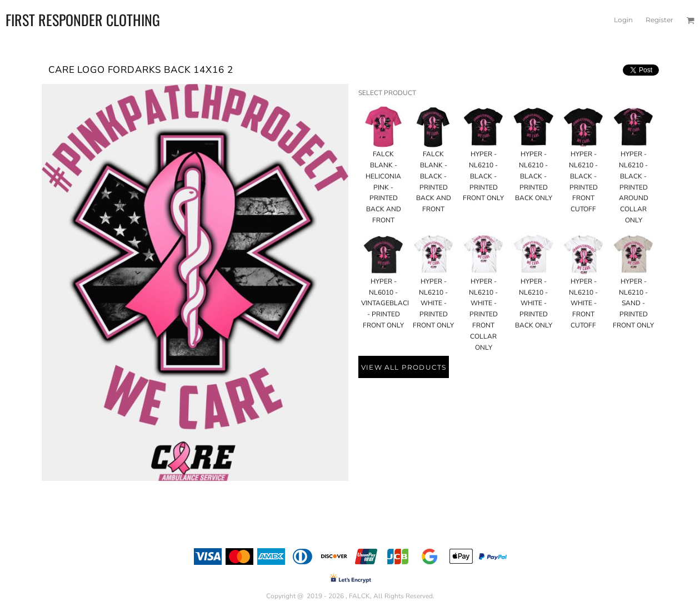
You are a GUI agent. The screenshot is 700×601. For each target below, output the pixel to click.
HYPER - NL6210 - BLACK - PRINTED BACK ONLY (534, 176)
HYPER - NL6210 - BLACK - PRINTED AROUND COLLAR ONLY (634, 187)
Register (659, 20)
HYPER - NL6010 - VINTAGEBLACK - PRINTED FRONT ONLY (386, 303)
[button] (690, 20)
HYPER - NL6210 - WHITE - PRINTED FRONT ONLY (433, 303)
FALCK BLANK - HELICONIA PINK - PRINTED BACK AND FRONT (383, 187)
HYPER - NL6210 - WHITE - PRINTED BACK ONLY (534, 303)
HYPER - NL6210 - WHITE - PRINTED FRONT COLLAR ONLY (483, 314)
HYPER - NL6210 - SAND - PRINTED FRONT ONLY (633, 303)
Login (623, 20)
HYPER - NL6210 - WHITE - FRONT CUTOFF (583, 303)
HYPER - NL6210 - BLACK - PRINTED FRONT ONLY (483, 176)
